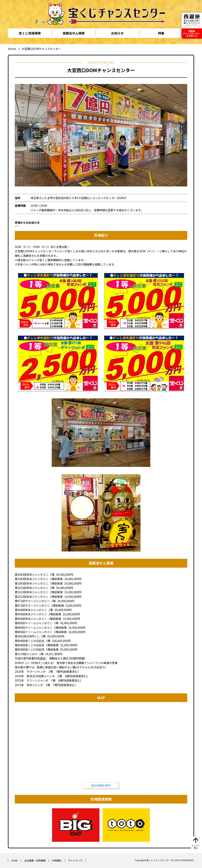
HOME (14, 860)
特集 (161, 33)
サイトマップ (75, 860)
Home (12, 49)
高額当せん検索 (74, 33)
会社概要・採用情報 (35, 860)
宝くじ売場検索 (30, 33)
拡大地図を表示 (101, 785)
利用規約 (57, 860)
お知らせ (117, 33)
